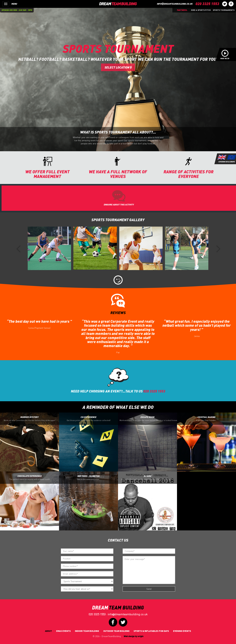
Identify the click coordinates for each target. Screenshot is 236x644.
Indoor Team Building (87, 631)
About (48, 631)
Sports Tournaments (224, 10)
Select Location (118, 67)
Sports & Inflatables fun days (151, 631)
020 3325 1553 (97, 614)
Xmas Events (63, 631)
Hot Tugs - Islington (89, 478)
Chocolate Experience (29, 478)
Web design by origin (134, 636)
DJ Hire (147, 478)
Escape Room (148, 419)
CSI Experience (89, 419)
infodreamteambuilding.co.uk (175, 4)
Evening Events (182, 631)
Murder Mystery (30, 419)
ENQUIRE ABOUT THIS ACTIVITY (119, 205)
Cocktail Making (206, 419)
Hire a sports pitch (201, 10)
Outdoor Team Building (116, 631)
